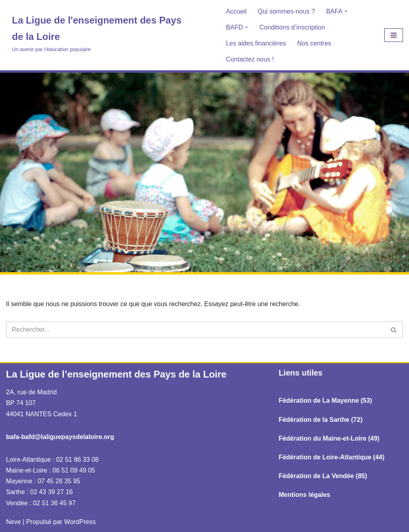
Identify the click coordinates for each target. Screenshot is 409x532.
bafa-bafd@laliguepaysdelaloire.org (60, 437)
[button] (346, 11)
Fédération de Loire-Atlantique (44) (332, 457)
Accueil (236, 11)
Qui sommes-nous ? (286, 11)
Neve (13, 522)
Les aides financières (256, 43)
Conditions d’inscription (292, 27)
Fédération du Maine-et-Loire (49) (329, 438)
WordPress (80, 522)
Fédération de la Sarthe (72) (321, 420)
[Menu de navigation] (394, 35)
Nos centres (314, 43)
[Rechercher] (196, 330)
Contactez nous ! (250, 59)
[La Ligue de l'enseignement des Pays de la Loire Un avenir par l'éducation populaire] (102, 33)
